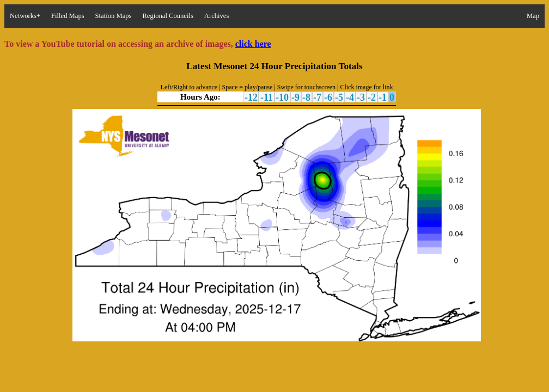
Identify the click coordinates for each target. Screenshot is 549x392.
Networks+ (25, 16)
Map (533, 16)
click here (253, 44)
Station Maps (114, 16)
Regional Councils (167, 16)
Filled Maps (68, 16)
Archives (216, 16)
